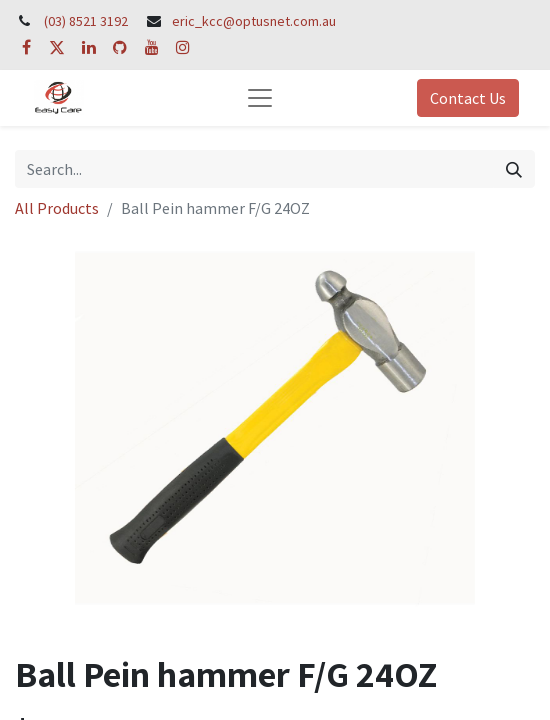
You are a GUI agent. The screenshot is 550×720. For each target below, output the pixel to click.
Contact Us (468, 98)
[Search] (514, 169)
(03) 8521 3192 (86, 21)
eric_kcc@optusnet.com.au (254, 21)
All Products (57, 208)
